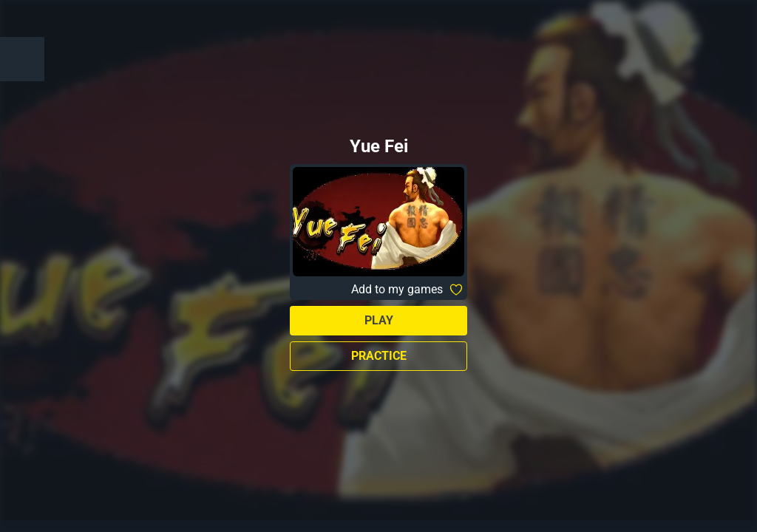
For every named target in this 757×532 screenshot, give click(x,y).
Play (379, 320)
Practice (379, 356)
